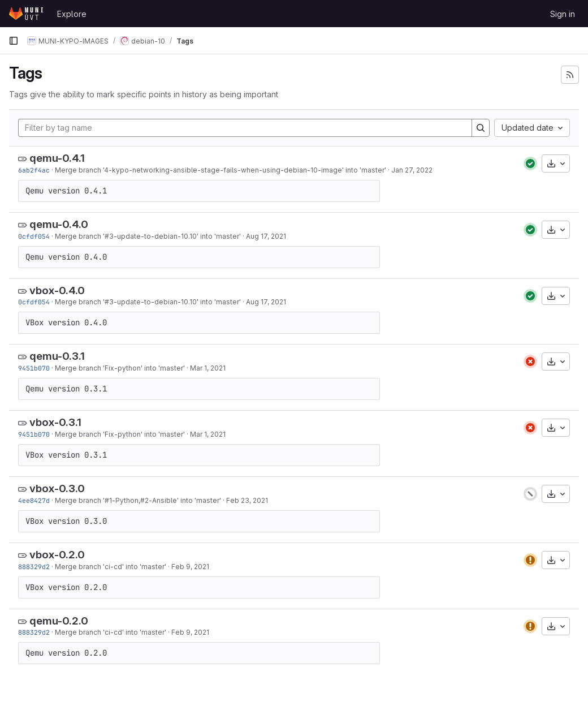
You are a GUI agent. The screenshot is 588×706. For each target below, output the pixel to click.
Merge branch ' (80, 236)
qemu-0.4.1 (57, 158)
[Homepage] (27, 14)
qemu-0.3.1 (57, 356)
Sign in (563, 14)
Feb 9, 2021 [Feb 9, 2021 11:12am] (190, 567)
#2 (144, 500)
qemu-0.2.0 (59, 621)
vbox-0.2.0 (57, 555)
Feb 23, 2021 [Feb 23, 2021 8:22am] (247, 500)
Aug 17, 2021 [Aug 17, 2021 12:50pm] (266, 236)
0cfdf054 (34, 236)
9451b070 (34, 368)
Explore (72, 14)
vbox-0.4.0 (57, 290)
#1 (108, 500)
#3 (109, 236)
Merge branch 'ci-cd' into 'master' (111, 567)
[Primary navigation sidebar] (14, 41)
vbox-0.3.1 (55, 422)
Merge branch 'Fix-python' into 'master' (120, 368)
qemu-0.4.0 (59, 224)
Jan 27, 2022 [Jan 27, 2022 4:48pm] (412, 170)
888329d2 (34, 567)
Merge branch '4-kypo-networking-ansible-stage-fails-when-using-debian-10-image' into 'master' (220, 170)
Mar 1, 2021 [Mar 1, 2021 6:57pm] (208, 368)
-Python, (126, 500)
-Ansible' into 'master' (185, 500)
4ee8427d (34, 500)
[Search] (481, 128)
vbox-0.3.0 (57, 488)
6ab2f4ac (34, 170)
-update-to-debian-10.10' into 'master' (177, 236)
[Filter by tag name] (245, 128)
